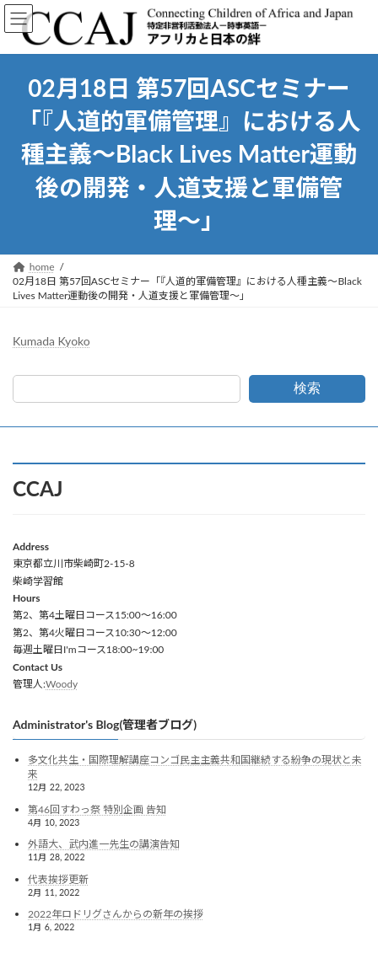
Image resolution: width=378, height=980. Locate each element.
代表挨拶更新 (58, 878)
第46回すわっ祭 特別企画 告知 (97, 809)
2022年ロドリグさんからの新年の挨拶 (116, 914)
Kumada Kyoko (51, 341)
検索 (307, 388)
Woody (62, 684)
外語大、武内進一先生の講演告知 (104, 844)
